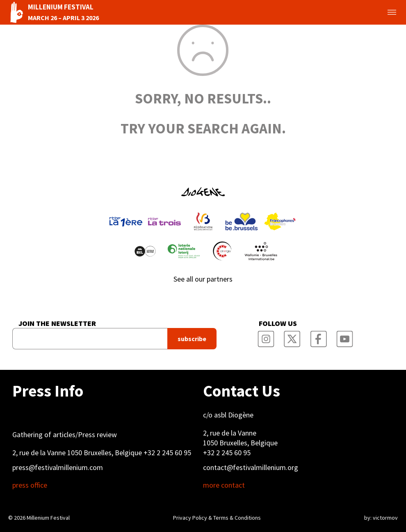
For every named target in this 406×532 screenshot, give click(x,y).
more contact (224, 485)
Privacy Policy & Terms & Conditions (217, 518)
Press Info (48, 391)
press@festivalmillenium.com (58, 467)
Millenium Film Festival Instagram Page (266, 336)
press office (30, 485)
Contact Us (242, 391)
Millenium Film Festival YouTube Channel (344, 336)
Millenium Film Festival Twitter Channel (292, 336)
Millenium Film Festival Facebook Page (318, 336)
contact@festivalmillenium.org (251, 467)
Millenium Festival (48, 518)
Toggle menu (382, 12)
